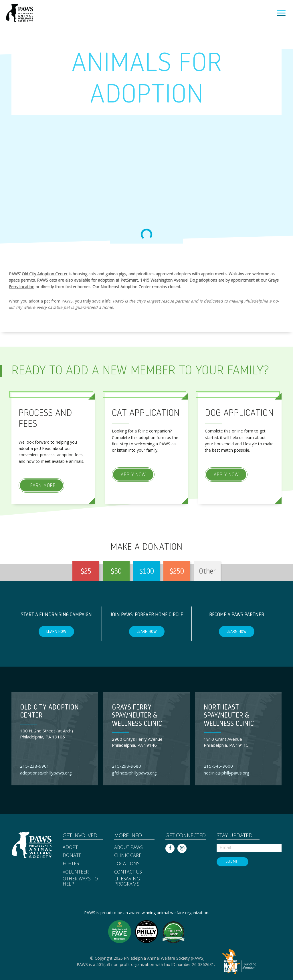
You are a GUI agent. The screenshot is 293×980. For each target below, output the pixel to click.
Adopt (70, 847)
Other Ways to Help (80, 881)
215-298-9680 (126, 766)
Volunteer (76, 872)
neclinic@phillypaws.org (227, 773)
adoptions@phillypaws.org (46, 773)
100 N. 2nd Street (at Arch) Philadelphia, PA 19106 (46, 734)
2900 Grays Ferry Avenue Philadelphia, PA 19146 (137, 742)
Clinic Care (128, 855)
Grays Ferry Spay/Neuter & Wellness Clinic (137, 716)
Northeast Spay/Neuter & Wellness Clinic (229, 716)
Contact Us (128, 872)
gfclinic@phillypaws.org (134, 773)
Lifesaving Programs (127, 881)
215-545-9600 (218, 766)
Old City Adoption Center (45, 274)
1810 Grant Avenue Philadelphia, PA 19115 (226, 742)
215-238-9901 (35, 766)
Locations (127, 864)
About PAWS (128, 847)
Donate (72, 855)
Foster (71, 864)
